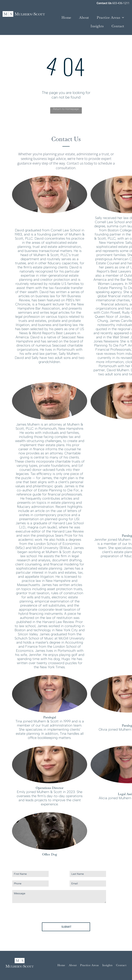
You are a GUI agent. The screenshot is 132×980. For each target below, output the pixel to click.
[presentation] (38, 912)
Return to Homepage (66, 109)
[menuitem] (68, 17)
